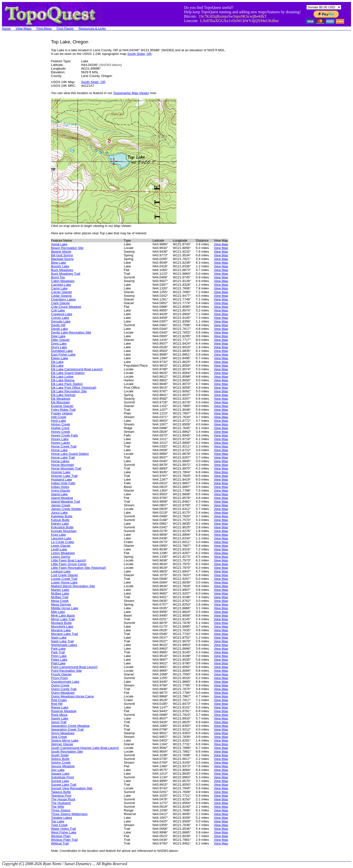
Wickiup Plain (61, 836)
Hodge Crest (60, 428)
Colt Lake (58, 310)
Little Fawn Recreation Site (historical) (78, 568)
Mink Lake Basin (63, 615)
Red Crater (59, 700)
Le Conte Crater (63, 542)
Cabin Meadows (63, 281)
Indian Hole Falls (63, 483)
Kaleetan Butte (62, 516)
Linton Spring (61, 557)
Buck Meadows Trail (66, 274)
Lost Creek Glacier (64, 575)
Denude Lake (61, 321)
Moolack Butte (61, 623)
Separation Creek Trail (67, 729)
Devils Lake (59, 329)
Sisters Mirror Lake (65, 740)
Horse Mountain (63, 465)
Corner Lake (60, 318)
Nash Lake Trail (62, 641)
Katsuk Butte (60, 520)
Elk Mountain (60, 402)
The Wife (57, 807)
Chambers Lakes (63, 299)
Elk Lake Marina (63, 380)
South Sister (60, 755)
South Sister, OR (139, 54)
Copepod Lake (62, 314)
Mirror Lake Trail (63, 619)
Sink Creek (59, 737)
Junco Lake (59, 513)
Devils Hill (58, 325)
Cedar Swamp (61, 296)
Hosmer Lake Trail (64, 476)
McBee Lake (60, 593)
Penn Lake (59, 656)
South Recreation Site (67, 751)
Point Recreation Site (66, 671)
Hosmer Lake (61, 472)
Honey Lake (60, 439)
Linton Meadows (63, 553)
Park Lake (58, 649)
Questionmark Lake (65, 682)
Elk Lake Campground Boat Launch (77, 369)
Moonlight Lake (62, 626)
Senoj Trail (59, 722)
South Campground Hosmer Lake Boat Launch (85, 748)
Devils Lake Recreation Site (71, 332)
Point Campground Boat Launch (74, 667)
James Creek (61, 505)
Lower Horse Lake (64, 582)
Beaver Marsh (61, 252)
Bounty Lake (60, 266)
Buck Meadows (62, 270)
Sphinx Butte (60, 759)
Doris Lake (59, 343)
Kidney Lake (60, 524)
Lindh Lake (59, 549)
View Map (221, 244)
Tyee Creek (59, 825)
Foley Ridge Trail (63, 410)
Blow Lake (59, 263)
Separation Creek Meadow (70, 726)
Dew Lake (58, 336)
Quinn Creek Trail (64, 689)
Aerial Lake (59, 244)
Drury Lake (59, 347)
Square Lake (60, 774)
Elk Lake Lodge (62, 377)
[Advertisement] (22, 113)
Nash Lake (59, 638)
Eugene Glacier (62, 406)
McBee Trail (60, 597)
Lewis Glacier (61, 546)
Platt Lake (58, 663)
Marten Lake (60, 590)
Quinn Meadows (63, 693)
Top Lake (58, 821)
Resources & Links (92, 28)
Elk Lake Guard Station (68, 373)
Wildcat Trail (60, 843)
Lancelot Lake (61, 538)
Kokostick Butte (62, 527)
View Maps (24, 28)
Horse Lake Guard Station (70, 454)
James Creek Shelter (66, 509)
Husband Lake (62, 479)
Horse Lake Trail (63, 457)
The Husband (61, 803)
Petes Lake (59, 660)
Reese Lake (60, 707)
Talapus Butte (61, 792)
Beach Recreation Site (67, 248)
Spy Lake (58, 770)
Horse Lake (59, 450)
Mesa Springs (61, 604)
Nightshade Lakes (64, 645)
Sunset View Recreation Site (72, 788)
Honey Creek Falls (64, 435)
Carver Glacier (62, 292)
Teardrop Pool (61, 796)
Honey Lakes (61, 443)
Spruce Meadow (63, 766)
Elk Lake (57, 362)
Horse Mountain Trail (66, 468)
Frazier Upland (62, 413)
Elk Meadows (61, 399)
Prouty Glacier (61, 674)
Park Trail (58, 652)
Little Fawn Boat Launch (69, 560)
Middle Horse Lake (65, 608)
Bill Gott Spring (62, 255)
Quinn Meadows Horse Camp (72, 696)
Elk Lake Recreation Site (69, 391)
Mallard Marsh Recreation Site (73, 586)
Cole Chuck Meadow (66, 307)
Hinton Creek (61, 424)
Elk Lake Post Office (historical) (74, 388)
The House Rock (63, 799)
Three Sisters (61, 810)
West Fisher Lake (64, 832)
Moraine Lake (61, 630)
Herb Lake (59, 421)
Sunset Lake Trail (64, 785)
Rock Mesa (59, 715)
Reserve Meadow (64, 711)
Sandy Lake (60, 718)
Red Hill (57, 704)
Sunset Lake (60, 781)
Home (6, 28)
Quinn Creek (60, 685)
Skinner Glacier (62, 744)
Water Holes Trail (63, 829)
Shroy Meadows (63, 733)
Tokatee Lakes (62, 818)
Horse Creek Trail (64, 446)
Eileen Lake (60, 358)
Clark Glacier (60, 303)
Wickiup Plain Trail (64, 840)
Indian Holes (60, 487)
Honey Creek (61, 432)
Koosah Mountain (64, 531)
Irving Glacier (61, 490)
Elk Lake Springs (63, 395)
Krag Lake (58, 535)
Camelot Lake (61, 285)
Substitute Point (62, 777)
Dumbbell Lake (62, 351)
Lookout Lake (61, 571)
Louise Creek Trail (64, 579)
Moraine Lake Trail (64, 634)
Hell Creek (59, 417)
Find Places (65, 28)
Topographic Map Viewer (131, 93)
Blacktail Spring (62, 259)
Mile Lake (58, 612)
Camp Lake (59, 288)
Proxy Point (59, 678)
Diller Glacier (60, 340)
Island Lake (59, 494)
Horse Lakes (60, 461)
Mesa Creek (60, 601)
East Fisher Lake (63, 354)
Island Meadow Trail (66, 502)
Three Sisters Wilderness (69, 814)
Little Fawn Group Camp (69, 564)
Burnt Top (58, 277)
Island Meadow (62, 498)
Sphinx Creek (61, 763)
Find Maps (44, 28)
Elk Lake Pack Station (67, 384)
